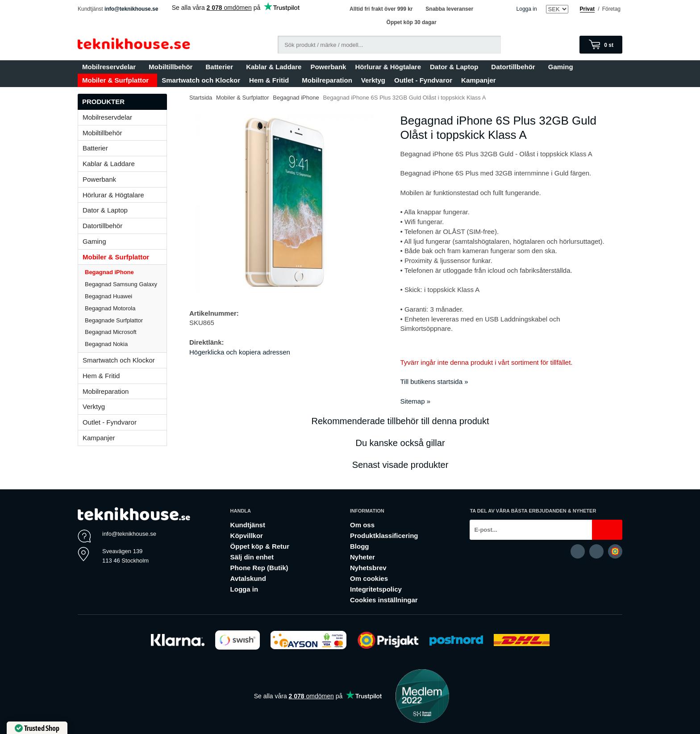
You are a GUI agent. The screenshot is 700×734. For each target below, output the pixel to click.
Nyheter (362, 557)
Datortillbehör (515, 67)
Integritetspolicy (376, 589)
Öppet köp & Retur (260, 546)
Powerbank (328, 67)
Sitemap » (416, 401)
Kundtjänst (248, 525)
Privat (587, 9)
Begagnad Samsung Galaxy (121, 284)
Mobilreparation (327, 80)
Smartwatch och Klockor (201, 80)
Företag (611, 9)
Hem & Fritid (271, 80)
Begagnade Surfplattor (114, 320)
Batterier (221, 67)
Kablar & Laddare (274, 67)
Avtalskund (248, 578)
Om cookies (369, 578)
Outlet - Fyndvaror (423, 80)
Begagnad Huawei (108, 296)
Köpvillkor (247, 536)
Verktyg (373, 80)
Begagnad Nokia (106, 344)
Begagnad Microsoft (111, 332)
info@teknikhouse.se (131, 9)
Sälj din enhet (252, 557)
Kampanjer (479, 80)
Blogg (360, 546)
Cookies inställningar (384, 600)
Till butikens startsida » (434, 382)
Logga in (527, 9)
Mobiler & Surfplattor (117, 80)
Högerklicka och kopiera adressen (240, 352)
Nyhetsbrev (368, 568)
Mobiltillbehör (173, 67)
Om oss (362, 525)
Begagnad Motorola (110, 308)
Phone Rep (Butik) (259, 568)
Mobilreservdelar (111, 67)
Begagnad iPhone (109, 272)
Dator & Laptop (456, 67)
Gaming (563, 67)
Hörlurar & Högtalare (388, 67)
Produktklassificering (384, 536)
